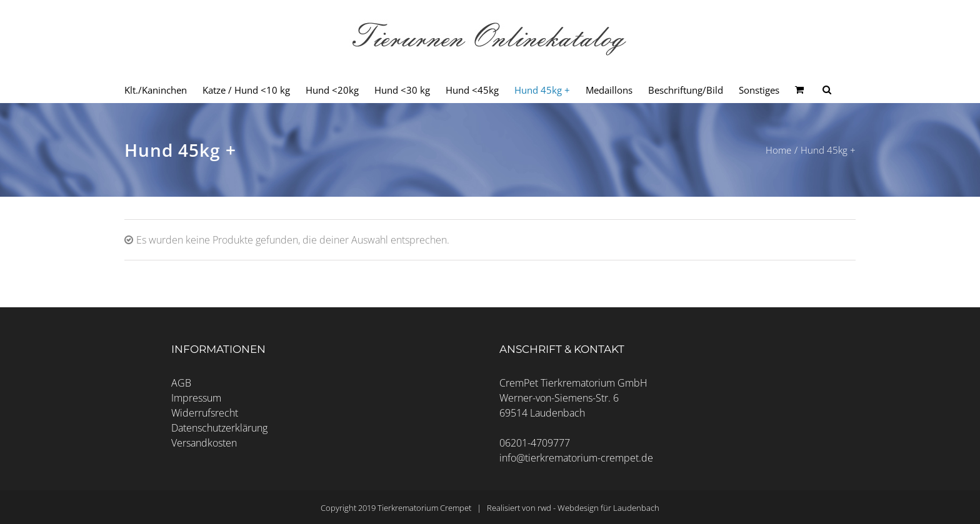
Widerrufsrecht (205, 413)
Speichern (490, 295)
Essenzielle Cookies (430, 225)
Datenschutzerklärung (219, 428)
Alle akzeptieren (490, 260)
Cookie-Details (430, 364)
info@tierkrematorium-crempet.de (576, 458)
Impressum (196, 398)
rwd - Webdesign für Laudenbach (598, 508)
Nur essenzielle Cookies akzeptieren (490, 328)
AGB (181, 383)
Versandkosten (204, 443)
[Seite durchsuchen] (827, 90)
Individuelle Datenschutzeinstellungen (490, 350)
